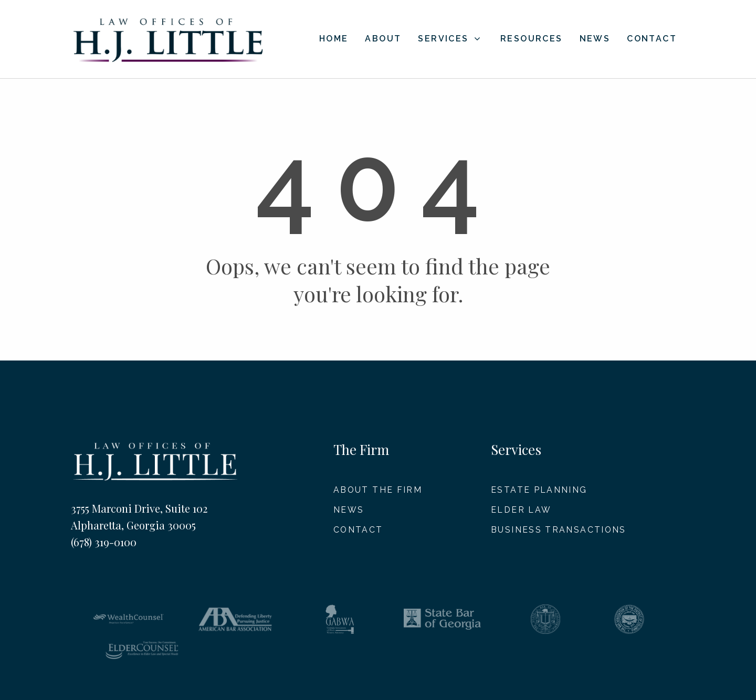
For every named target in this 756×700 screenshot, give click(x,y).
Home (334, 39)
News (595, 39)
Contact (652, 39)
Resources (532, 39)
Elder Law (521, 510)
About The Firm (378, 490)
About (383, 39)
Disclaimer (404, 687)
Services (450, 39)
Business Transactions (559, 530)
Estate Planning (539, 490)
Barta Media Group (656, 687)
